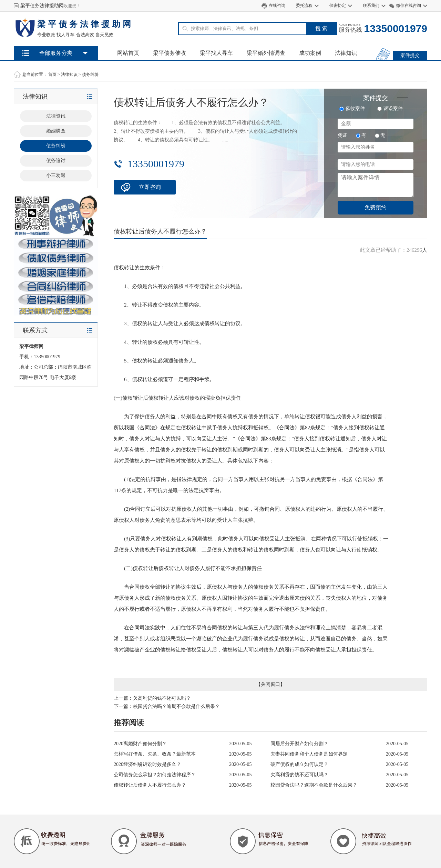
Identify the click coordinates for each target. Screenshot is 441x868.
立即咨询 (150, 187)
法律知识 (346, 53)
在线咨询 (277, 6)
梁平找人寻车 (216, 53)
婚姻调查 (56, 131)
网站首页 (128, 53)
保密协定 (338, 6)
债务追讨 (56, 161)
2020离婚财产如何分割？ (140, 744)
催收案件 (352, 108)
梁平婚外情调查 (266, 53)
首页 (52, 74)
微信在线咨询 (409, 6)
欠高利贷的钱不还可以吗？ (162, 698)
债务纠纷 (90, 74)
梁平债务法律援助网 (42, 6)
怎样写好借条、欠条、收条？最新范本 (155, 754)
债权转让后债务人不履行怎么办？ (150, 785)
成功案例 (310, 53)
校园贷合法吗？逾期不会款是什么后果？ (176, 706)
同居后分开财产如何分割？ (299, 744)
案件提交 (410, 55)
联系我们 (371, 6)
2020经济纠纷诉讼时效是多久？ (147, 764)
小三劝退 (56, 175)
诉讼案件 (390, 108)
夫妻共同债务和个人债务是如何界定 (309, 754)
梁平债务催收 (170, 53)
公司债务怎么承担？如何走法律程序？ (155, 775)
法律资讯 (56, 116)
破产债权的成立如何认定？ (299, 764)
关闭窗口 (270, 684)
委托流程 (304, 6)
